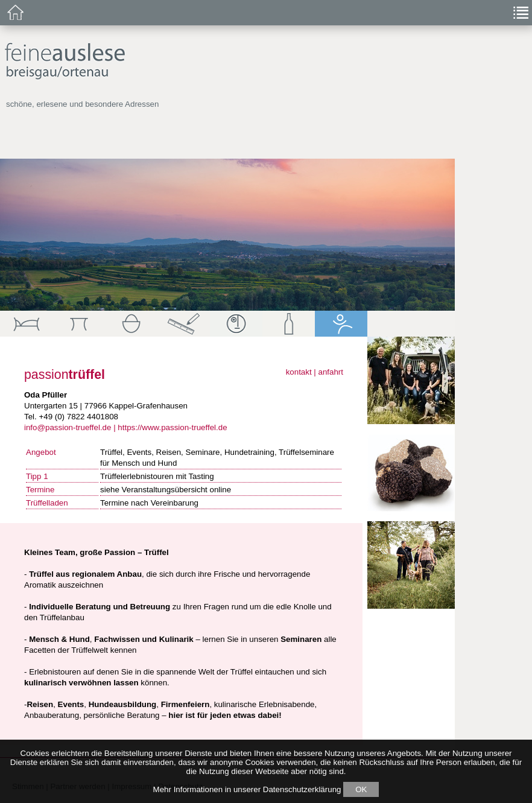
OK (361, 789)
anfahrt (331, 372)
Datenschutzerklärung (302, 789)
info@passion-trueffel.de (68, 427)
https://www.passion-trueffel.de (172, 427)
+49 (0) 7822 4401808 (78, 417)
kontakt (299, 372)
